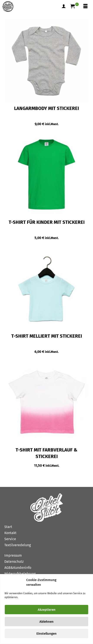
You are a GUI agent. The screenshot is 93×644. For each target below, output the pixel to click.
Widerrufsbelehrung (20, 574)
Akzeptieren (47, 610)
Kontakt (10, 533)
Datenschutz (14, 562)
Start (8, 527)
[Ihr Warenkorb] (75, 7)
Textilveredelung (18, 545)
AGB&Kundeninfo (18, 568)
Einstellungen (46, 634)
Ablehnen (46, 622)
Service (10, 539)
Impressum (13, 555)
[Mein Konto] (64, 7)
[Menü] (85, 7)
